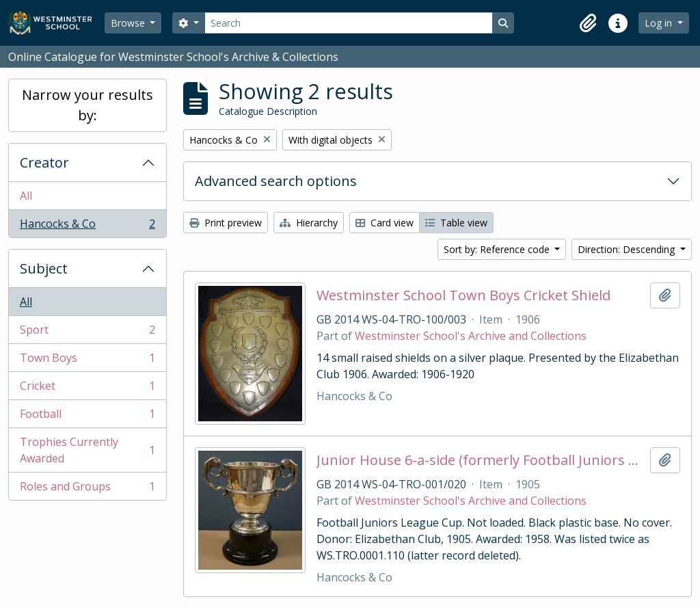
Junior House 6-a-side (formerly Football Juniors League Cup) (481, 460)
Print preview (226, 223)
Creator (44, 162)
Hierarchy (309, 223)
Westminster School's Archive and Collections (471, 336)
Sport (87, 333)
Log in (660, 23)
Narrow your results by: (87, 105)
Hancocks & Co (87, 226)
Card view (385, 223)
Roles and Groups (87, 489)
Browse (129, 23)
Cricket (87, 389)
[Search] (349, 23)
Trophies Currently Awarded (87, 450)
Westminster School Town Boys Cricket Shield (463, 295)
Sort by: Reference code (498, 249)
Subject (44, 268)
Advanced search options (276, 181)
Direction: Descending (628, 249)
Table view (456, 223)
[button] (588, 23)
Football (87, 417)
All (26, 196)
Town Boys (87, 361)
